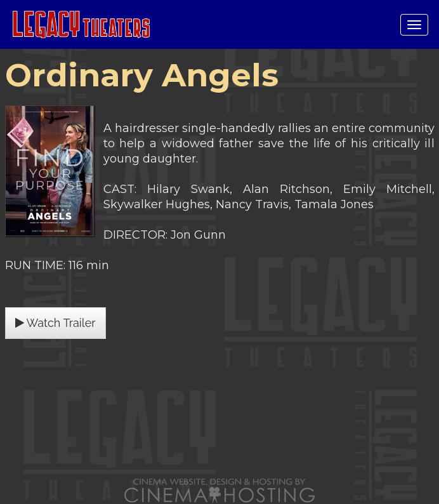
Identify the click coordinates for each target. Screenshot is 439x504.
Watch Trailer (56, 323)
